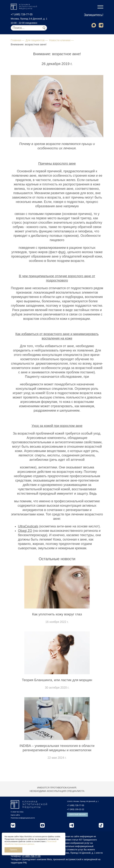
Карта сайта (15, 815)
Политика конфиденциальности (23, 818)
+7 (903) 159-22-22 (76, 809)
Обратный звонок (77, 814)
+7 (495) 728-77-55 (22, 14)
